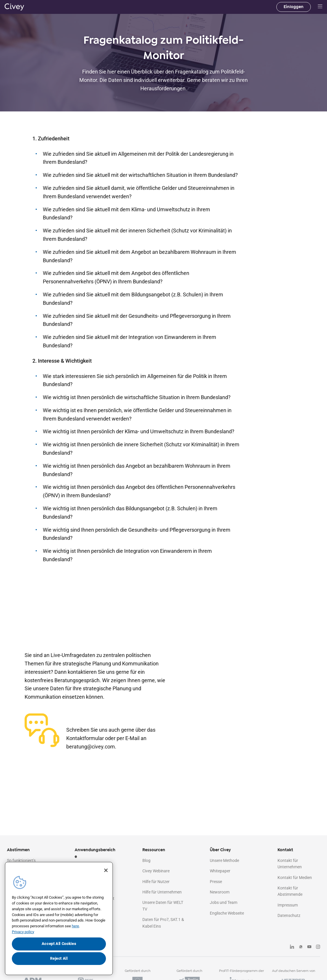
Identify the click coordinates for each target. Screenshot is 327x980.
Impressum (288, 905)
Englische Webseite (227, 913)
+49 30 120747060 (96, 717)
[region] (59, 918)
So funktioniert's (21, 860)
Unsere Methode (224, 860)
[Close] (106, 870)
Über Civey (220, 850)
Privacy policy (23, 932)
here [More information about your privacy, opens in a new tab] (75, 926)
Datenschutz (289, 915)
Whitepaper (220, 871)
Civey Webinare (156, 871)
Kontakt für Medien (295, 878)
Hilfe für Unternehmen (162, 892)
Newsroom (220, 892)
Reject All (59, 958)
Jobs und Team (224, 902)
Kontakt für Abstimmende (290, 891)
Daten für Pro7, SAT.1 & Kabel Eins (163, 923)
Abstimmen (18, 850)
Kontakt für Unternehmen (290, 864)
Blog (146, 860)
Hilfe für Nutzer (156, 882)
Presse (216, 882)
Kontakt (285, 850)
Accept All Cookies (59, 944)
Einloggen (294, 7)
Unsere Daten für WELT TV (163, 906)
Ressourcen (154, 850)
